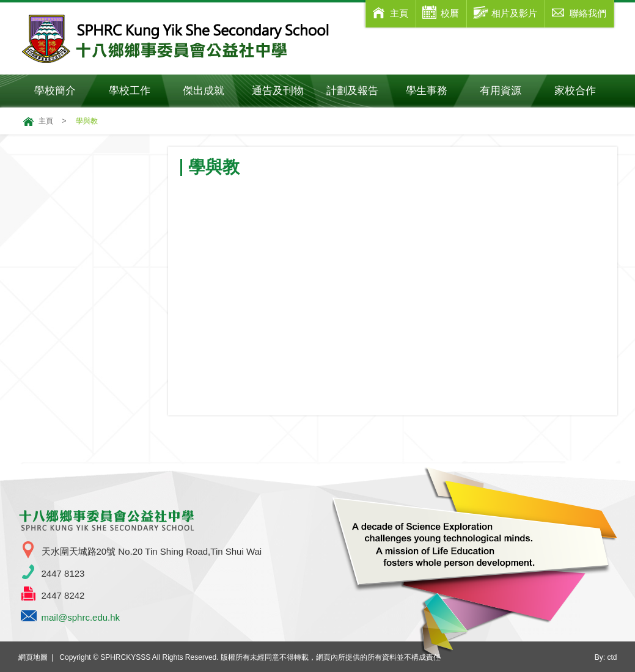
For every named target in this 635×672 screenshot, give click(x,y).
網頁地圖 (33, 657)
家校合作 (583, 91)
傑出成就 (212, 91)
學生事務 (435, 91)
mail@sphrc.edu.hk (81, 617)
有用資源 (509, 91)
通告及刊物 (283, 91)
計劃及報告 (352, 91)
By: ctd (606, 657)
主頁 (46, 121)
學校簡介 (63, 91)
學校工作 (138, 91)
